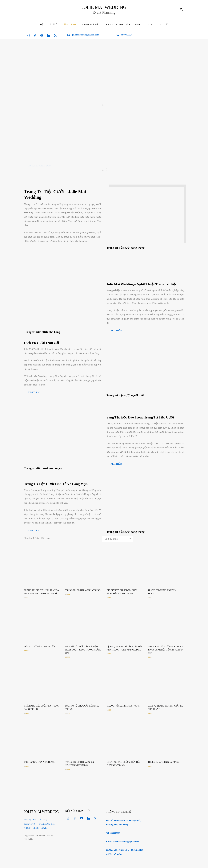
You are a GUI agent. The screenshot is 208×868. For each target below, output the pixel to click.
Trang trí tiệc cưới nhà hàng (42, 335)
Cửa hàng (69, 27)
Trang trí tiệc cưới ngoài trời (125, 398)
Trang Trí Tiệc (90, 27)
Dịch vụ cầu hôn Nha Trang (40, 765)
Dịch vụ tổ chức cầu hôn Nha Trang (82, 710)
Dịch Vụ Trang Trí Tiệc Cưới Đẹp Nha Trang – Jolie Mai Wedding (124, 651)
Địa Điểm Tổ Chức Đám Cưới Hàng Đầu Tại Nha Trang (122, 595)
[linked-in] (49, 38)
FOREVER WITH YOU (39, 168)
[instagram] (28, 38)
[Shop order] (117, 542)
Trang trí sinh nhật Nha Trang (83, 593)
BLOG (150, 27)
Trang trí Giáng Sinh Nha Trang (162, 595)
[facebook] (35, 38)
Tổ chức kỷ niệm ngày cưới (39, 649)
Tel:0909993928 (113, 836)
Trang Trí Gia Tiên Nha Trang (123, 709)
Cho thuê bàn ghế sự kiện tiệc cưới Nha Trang (124, 766)
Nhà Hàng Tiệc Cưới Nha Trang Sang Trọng (41, 710)
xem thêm (116, 333)
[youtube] (42, 38)
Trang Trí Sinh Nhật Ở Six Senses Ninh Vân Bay (80, 766)
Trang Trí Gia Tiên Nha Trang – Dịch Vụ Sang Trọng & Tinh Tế (41, 595)
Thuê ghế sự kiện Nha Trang (164, 765)
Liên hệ (163, 27)
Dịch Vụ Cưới (49, 27)
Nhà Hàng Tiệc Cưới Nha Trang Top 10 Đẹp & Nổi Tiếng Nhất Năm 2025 (166, 652)
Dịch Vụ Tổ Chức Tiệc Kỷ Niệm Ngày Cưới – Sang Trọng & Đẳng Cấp (83, 652)
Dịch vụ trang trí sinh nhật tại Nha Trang (166, 710)
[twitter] (55, 38)
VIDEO (138, 27)
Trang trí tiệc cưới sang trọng (126, 251)
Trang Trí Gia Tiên (117, 27)
